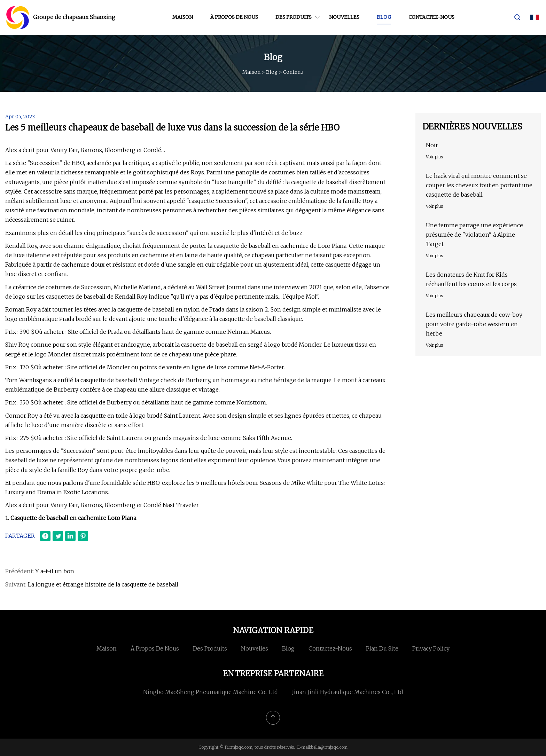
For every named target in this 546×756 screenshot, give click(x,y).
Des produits (294, 17)
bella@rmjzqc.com (329, 747)
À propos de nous (234, 17)
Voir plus (434, 157)
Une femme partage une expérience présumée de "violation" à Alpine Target (474, 235)
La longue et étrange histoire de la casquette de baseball (103, 584)
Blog (384, 17)
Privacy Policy (431, 648)
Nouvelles (344, 17)
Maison (183, 17)
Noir (432, 145)
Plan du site (382, 648)
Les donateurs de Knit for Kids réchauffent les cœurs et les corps (471, 279)
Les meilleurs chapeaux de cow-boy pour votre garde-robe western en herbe (474, 324)
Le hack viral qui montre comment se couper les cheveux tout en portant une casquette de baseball (479, 185)
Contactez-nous (431, 17)
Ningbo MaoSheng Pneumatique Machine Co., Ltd (210, 692)
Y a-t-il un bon (55, 571)
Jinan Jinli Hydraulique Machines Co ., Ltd (348, 692)
